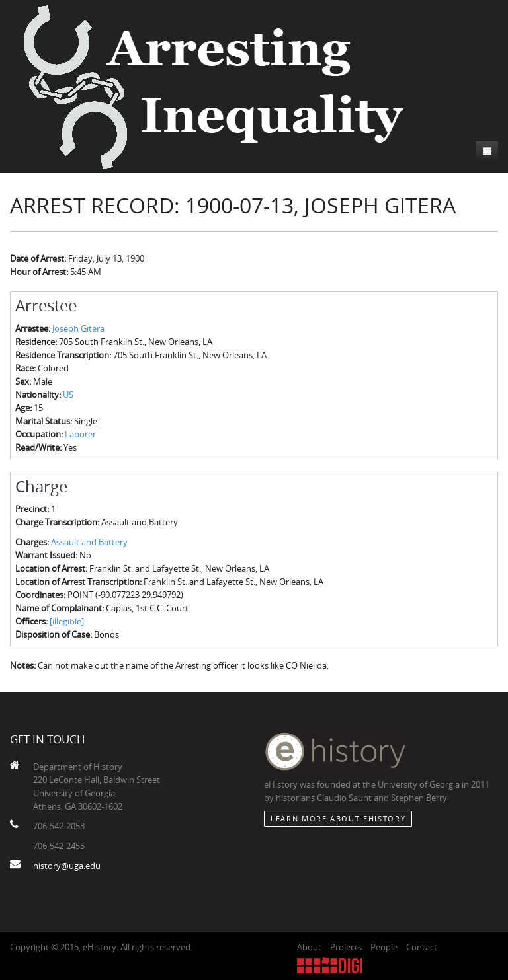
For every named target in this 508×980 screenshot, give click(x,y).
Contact (422, 947)
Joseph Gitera (78, 328)
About (309, 947)
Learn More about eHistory (338, 818)
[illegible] (67, 621)
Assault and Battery (89, 542)
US (68, 395)
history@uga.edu (67, 866)
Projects (346, 947)
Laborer (80, 434)
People (384, 947)
